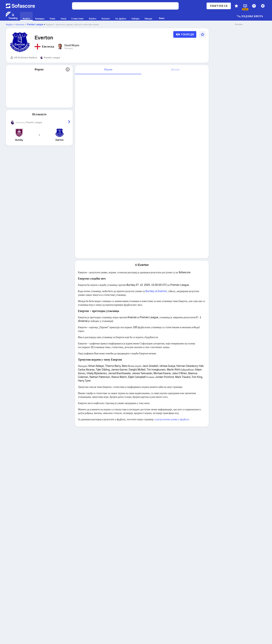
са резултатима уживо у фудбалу (172, 419)
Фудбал (9, 24)
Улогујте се (219, 6)
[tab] (108, 70)
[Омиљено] (203, 34)
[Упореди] (185, 36)
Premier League (35, 24)
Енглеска (20, 24)
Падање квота (250, 16)
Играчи (108, 69)
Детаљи (175, 69)
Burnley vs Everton (156, 291)
